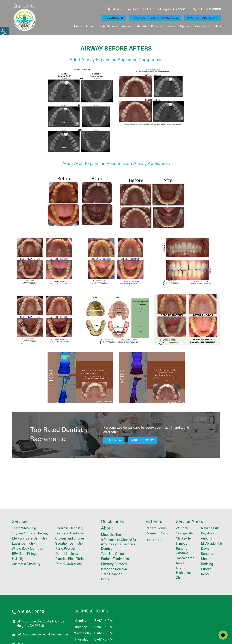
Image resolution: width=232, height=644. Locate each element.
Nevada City (210, 528)
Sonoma (207, 554)
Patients (156, 26)
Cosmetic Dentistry (26, 564)
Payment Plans (157, 534)
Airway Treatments (135, 26)
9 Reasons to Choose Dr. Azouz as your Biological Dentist (119, 545)
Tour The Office (112, 554)
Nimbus (182, 544)
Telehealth (114, 18)
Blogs (105, 580)
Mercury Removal (114, 564)
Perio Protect (65, 549)
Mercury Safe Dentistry (30, 539)
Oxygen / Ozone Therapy (30, 534)
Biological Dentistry (70, 534)
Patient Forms (156, 528)
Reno (205, 574)
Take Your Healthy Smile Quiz (155, 18)
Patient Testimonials (116, 559)
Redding (207, 564)
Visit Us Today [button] (143, 440)
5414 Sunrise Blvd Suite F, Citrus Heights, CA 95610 (148, 9)
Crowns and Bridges (70, 539)
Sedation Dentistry (69, 544)
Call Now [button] (114, 440)
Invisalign (19, 559)
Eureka (206, 569)
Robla (180, 563)
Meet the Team (112, 535)
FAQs (217, 26)
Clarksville (183, 539)
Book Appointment (202, 18)
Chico (180, 578)
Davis (205, 549)
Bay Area (208, 534)
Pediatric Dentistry (69, 528)
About (90, 26)
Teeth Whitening (24, 528)
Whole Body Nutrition (28, 549)
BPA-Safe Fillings (25, 554)
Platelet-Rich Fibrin (69, 559)
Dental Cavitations (69, 564)
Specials (186, 26)
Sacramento (185, 558)
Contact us (203, 26)
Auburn (206, 539)
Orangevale (184, 534)
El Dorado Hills (212, 544)
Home (78, 26)
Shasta (206, 559)
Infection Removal (114, 570)
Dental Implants (67, 554)
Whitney (182, 528)
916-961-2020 (207, 9)
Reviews (171, 26)
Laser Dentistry (23, 544)
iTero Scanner (111, 575)
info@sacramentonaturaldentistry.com (40, 635)
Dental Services (108, 26)
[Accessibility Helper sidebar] (4, 31)
